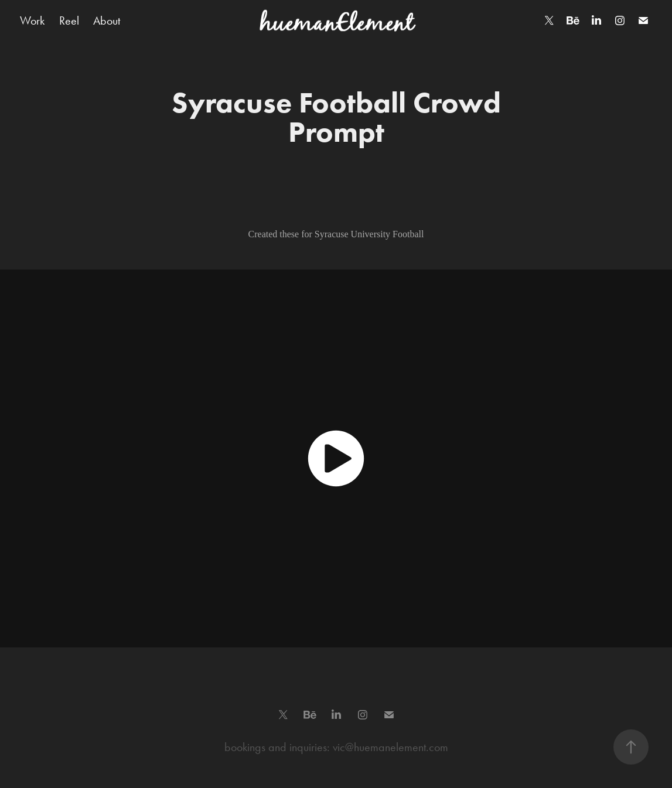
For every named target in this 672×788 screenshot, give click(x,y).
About (107, 21)
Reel (69, 21)
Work (32, 21)
